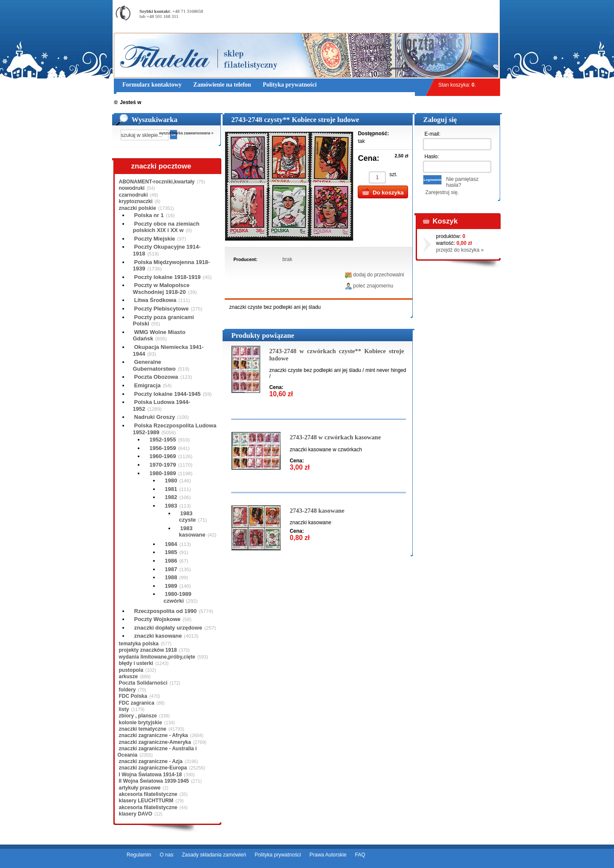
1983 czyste (188, 517)
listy (124, 709)
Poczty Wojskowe (158, 619)
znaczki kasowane (158, 636)
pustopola (131, 670)
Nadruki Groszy (155, 417)
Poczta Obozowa (156, 377)
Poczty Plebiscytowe (162, 309)
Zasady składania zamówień (214, 855)
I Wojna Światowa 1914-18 (151, 775)
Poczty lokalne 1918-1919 (168, 277)
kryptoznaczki (136, 201)
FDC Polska (133, 696)
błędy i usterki (136, 663)
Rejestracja (476, 4)
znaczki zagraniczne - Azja (151, 761)
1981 (171, 489)
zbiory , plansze (138, 716)
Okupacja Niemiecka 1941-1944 (168, 350)
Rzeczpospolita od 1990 (166, 611)
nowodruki (132, 188)
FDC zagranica (137, 703)
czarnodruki (133, 195)
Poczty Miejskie (155, 239)
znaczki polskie (138, 208)
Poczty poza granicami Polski (164, 321)
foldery (127, 690)
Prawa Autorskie (328, 855)
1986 (171, 561)
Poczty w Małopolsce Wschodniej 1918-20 (161, 289)
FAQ (360, 855)
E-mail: (432, 134)
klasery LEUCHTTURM (146, 801)
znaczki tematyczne (143, 729)
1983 (171, 506)
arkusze (129, 676)
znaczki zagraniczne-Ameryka (155, 742)
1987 (171, 569)
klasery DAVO (136, 814)
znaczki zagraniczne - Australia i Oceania (157, 752)
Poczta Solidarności (143, 683)
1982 (171, 497)
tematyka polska (139, 644)
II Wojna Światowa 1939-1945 (154, 781)
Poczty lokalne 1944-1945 (168, 394)
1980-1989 (163, 473)
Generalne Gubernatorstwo (154, 365)
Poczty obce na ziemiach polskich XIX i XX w (166, 227)
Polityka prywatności (278, 855)
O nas (166, 855)
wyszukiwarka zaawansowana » (186, 133)
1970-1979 (163, 465)
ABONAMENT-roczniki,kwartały (157, 182)
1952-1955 (163, 440)
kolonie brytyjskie (140, 723)
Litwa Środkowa (155, 300)
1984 (171, 544)
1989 (171, 586)
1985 (171, 552)
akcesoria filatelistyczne (148, 794)
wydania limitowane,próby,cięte (157, 657)
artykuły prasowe (140, 788)
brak (287, 259)
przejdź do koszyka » (460, 250)
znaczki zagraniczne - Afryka (153, 735)
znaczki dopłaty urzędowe (168, 628)
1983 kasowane (192, 532)
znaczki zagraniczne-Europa (153, 768)
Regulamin (139, 855)
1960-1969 (163, 456)
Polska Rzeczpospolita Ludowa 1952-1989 (175, 429)
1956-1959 (163, 448)
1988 (171, 577)
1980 (171, 480)
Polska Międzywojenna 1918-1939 (172, 266)
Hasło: (432, 157)
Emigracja (148, 385)
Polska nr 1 (149, 215)
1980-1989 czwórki (178, 597)
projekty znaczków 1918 (148, 650)
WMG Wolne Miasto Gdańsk (159, 335)
